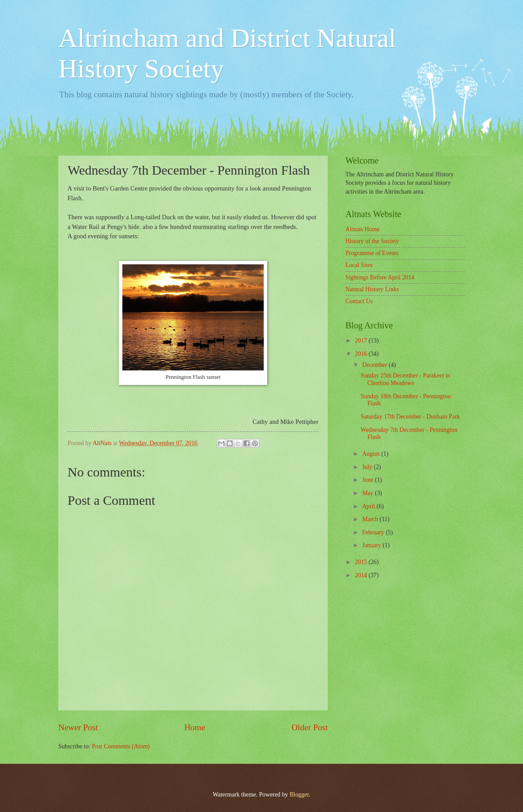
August (372, 454)
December (375, 365)
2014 (362, 575)
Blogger (299, 795)
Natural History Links (372, 289)
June (369, 480)
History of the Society (372, 241)
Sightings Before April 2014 (380, 277)
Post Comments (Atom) (121, 746)
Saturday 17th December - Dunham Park (410, 417)
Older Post (310, 727)
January (372, 545)
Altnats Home (362, 229)
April (370, 506)
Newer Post (78, 727)
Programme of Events (372, 253)
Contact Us (359, 301)
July (368, 467)
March (371, 519)
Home (195, 727)
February (374, 532)
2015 (362, 562)
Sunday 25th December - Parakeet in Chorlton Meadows (405, 379)
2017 (362, 341)
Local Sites (359, 265)
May (369, 493)
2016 (362, 354)
